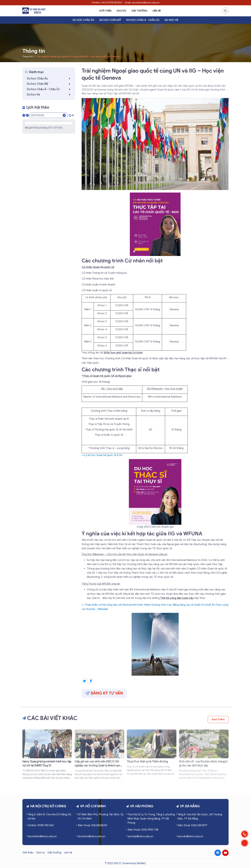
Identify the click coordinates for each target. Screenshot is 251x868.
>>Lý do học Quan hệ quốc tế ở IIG (102, 455)
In (71, 115)
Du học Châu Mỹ (110, 20)
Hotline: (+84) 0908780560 (107, 3)
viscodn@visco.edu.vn (190, 836)
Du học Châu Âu (83, 20)
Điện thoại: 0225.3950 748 (143, 830)
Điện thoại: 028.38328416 (92, 825)
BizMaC (142, 863)
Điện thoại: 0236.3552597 (192, 825)
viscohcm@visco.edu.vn (91, 836)
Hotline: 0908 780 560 (41, 825)
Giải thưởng (139, 11)
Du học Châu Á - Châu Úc (143, 20)
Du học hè (171, 20)
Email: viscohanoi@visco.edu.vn (142, 3)
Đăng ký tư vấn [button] (104, 693)
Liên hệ (157, 11)
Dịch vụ (121, 11)
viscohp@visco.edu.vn (140, 836)
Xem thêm (218, 720)
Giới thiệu (105, 11)
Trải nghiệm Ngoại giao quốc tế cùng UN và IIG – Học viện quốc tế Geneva (78, 56)
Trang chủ (28, 56)
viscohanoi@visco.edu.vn (42, 836)
